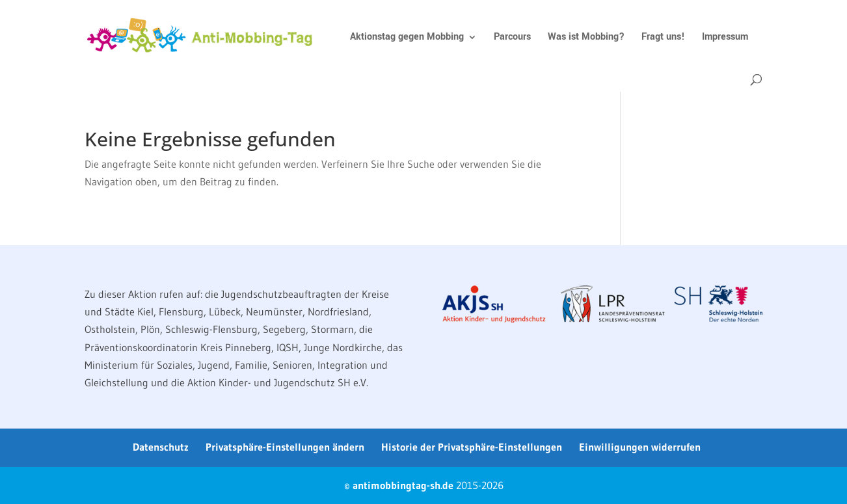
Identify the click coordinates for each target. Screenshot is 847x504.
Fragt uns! (663, 38)
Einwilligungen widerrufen (640, 447)
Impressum (725, 38)
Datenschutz (161, 447)
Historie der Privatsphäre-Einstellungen (472, 447)
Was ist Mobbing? (586, 38)
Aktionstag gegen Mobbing (407, 38)
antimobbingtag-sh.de (403, 485)
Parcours (512, 38)
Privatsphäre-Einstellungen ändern (285, 447)
